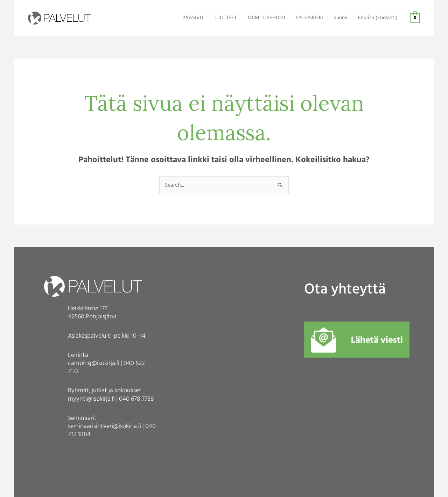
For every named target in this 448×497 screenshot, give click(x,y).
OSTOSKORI (310, 18)
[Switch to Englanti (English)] (378, 18)
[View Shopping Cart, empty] (415, 18)
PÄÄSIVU (193, 18)
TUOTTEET (225, 18)
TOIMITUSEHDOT (266, 18)
